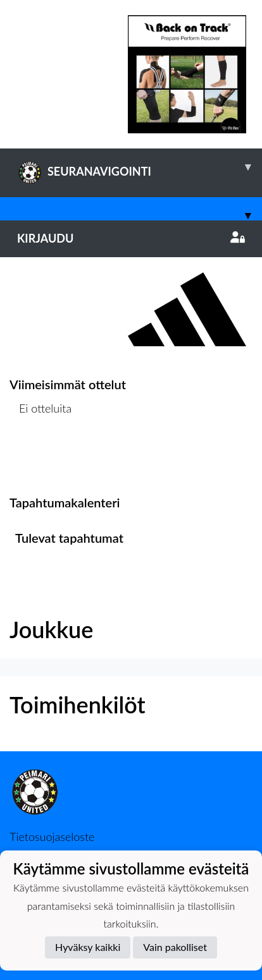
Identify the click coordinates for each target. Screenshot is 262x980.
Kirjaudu (131, 238)
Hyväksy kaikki (88, 947)
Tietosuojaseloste (52, 837)
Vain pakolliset (175, 947)
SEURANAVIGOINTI (140, 167)
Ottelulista (41, 457)
